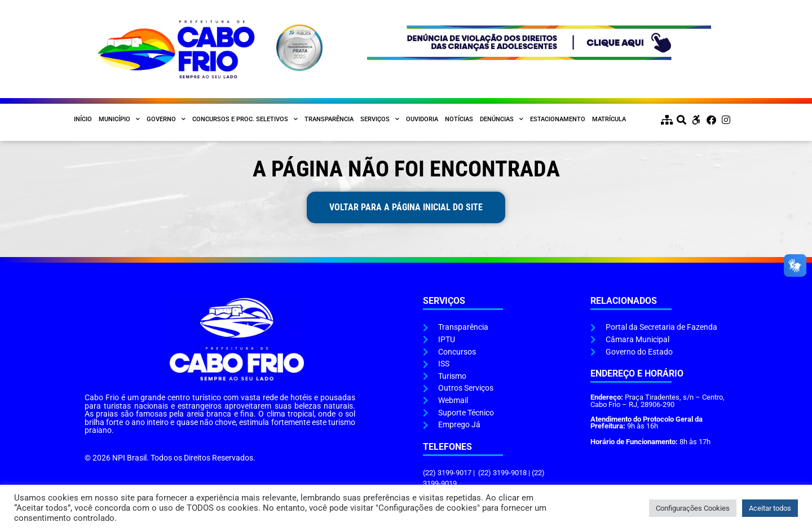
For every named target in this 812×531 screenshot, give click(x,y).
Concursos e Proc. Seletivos (245, 120)
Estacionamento (558, 119)
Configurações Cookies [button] (693, 508)
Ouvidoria (422, 119)
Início (83, 119)
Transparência (329, 119)
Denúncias (502, 120)
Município (119, 120)
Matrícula (609, 119)
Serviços (380, 120)
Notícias (459, 119)
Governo (166, 120)
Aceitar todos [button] (770, 508)
